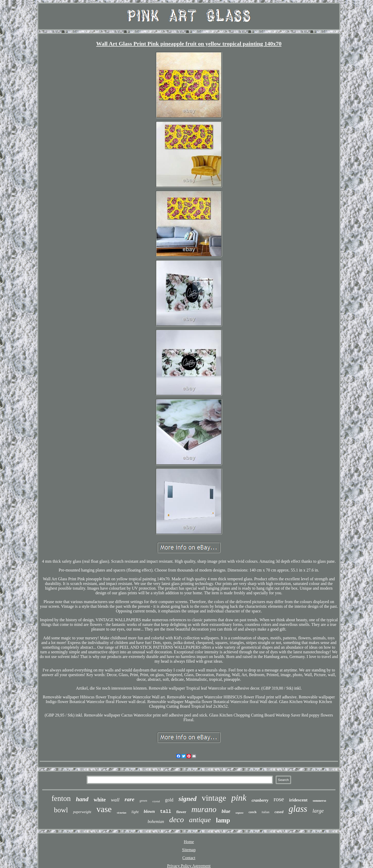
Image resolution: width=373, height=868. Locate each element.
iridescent (298, 800)
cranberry (260, 800)
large (318, 811)
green (143, 801)
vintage (214, 798)
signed (187, 799)
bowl (61, 810)
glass (298, 809)
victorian (122, 813)
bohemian (156, 822)
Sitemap (189, 850)
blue (226, 811)
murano (204, 809)
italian (266, 812)
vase (104, 809)
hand (82, 799)
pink (239, 798)
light (135, 812)
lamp (223, 820)
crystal (156, 801)
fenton (61, 798)
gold (169, 800)
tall (166, 812)
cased (279, 812)
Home (189, 842)
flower (181, 812)
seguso (239, 813)
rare (130, 799)
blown (149, 811)
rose (279, 799)
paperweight (82, 812)
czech (253, 812)
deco (177, 819)
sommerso (319, 801)
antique (200, 820)
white (100, 800)
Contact (189, 858)
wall (115, 800)
